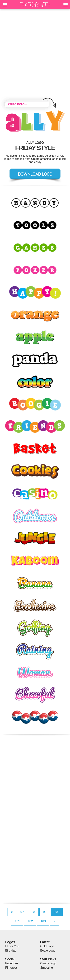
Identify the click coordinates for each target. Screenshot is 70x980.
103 (43, 921)
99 (45, 912)
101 (17, 921)
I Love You (12, 946)
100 (57, 912)
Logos (10, 942)
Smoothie (47, 968)
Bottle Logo (48, 951)
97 (22, 912)
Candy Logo (48, 963)
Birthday (11, 951)
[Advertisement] (35, 55)
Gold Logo (47, 946)
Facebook (12, 963)
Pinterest (11, 968)
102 (30, 921)
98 (33, 912)
